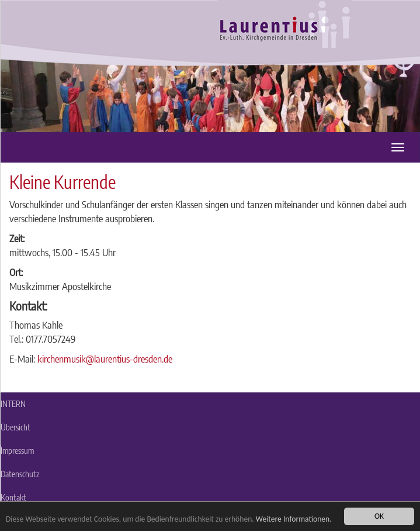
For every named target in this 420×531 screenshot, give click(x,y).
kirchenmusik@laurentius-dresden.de (105, 359)
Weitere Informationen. (294, 519)
